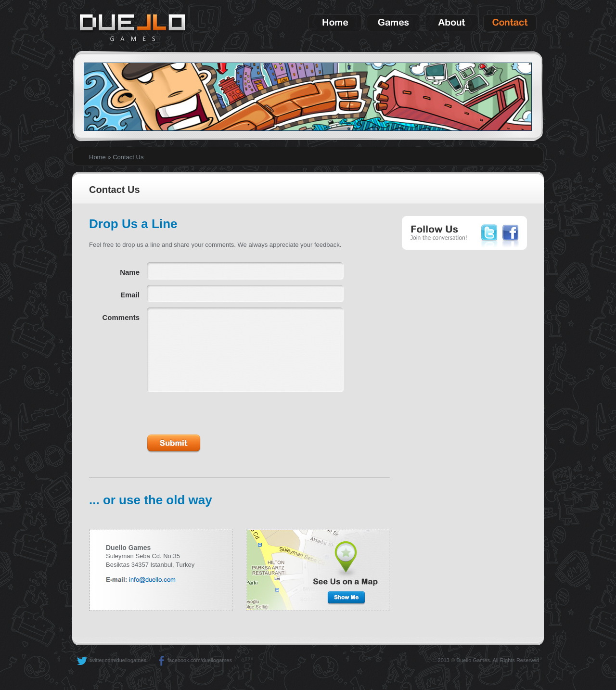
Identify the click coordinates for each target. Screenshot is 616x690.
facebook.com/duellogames (193, 660)
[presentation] (220, 411)
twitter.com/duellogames (112, 660)
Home (97, 157)
